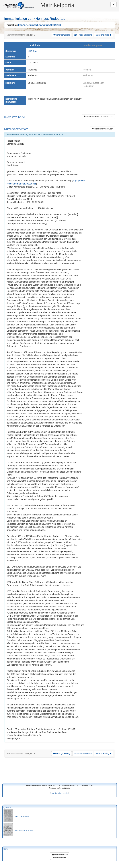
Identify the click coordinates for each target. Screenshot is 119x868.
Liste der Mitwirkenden (60, 793)
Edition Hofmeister (22, 816)
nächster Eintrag (104, 35)
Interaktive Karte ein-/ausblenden (98, 117)
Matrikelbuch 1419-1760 (24, 830)
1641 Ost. (32, 51)
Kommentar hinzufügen (102, 129)
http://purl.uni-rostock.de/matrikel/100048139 (40, 25)
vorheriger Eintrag (61, 35)
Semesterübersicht (83, 35)
